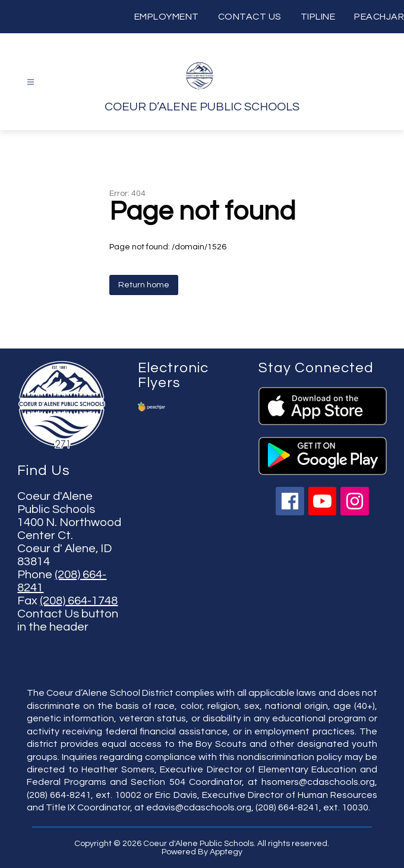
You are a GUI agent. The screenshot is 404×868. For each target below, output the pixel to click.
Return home (144, 285)
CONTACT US (250, 17)
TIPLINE (318, 17)
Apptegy (226, 852)
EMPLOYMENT (167, 17)
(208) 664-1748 (79, 601)
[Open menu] (31, 82)
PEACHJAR (379, 17)
